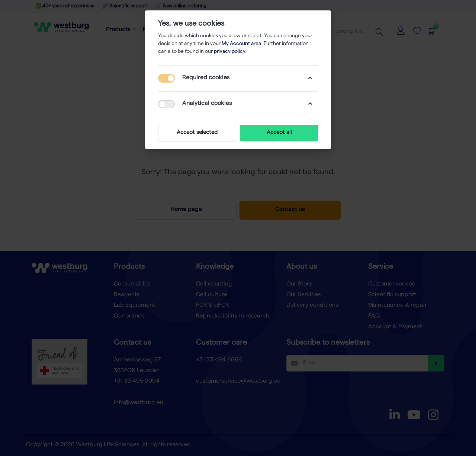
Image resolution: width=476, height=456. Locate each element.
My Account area (241, 44)
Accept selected (197, 133)
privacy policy (229, 52)
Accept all (279, 133)
